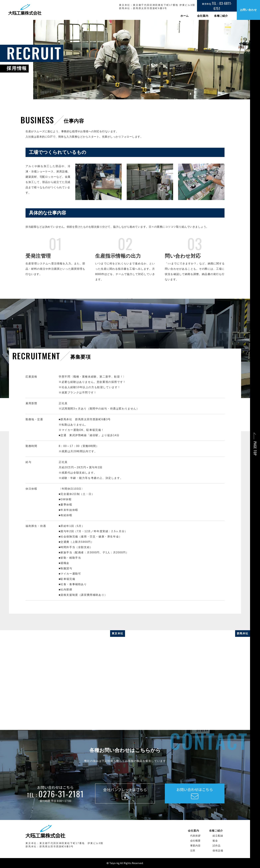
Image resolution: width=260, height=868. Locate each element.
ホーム (185, 16)
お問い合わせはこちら (195, 793)
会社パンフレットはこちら (125, 794)
